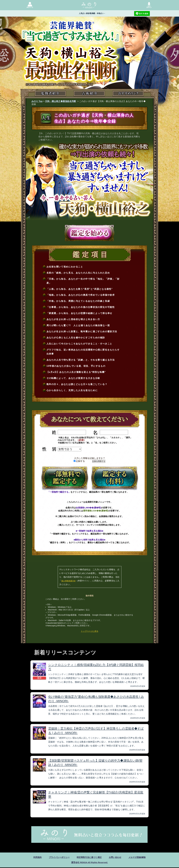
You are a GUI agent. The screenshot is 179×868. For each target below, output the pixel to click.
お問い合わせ (116, 857)
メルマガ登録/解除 (139, 857)
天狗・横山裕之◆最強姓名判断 (60, 101)
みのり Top (37, 101)
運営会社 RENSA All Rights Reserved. (89, 863)
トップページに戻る (90, 631)
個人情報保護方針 (69, 581)
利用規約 (35, 857)
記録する (79, 461)
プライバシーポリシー (58, 857)
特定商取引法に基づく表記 (89, 857)
